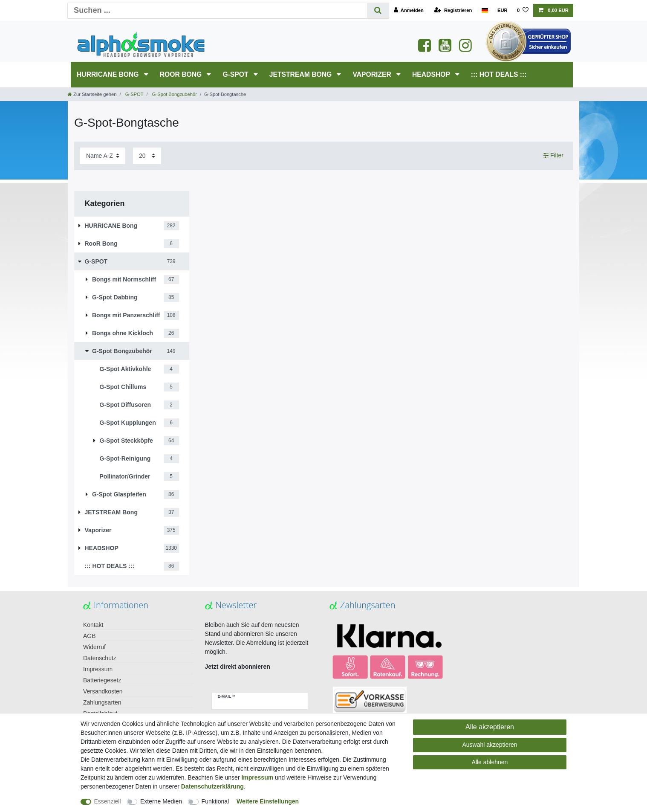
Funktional (215, 801)
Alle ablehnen (490, 762)
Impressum (98, 669)
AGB (90, 636)
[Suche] (378, 10)
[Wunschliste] (523, 10)
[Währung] (503, 10)
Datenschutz (100, 658)
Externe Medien (161, 801)
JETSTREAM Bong (302, 74)
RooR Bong (182, 74)
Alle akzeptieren (490, 727)
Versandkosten (103, 691)
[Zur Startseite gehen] (92, 94)
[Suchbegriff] (217, 10)
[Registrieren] (453, 10)
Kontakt (93, 625)
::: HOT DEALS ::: (499, 74)
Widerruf (94, 647)
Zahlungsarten (102, 702)
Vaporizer (373, 74)
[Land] (484, 10)
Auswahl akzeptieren (490, 745)
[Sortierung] (103, 156)
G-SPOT (236, 74)
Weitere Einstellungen (268, 801)
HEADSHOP (432, 74)
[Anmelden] (409, 10)
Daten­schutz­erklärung (212, 786)
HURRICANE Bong (109, 74)
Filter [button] (553, 156)
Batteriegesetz (102, 680)
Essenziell (108, 801)
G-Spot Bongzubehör (174, 94)
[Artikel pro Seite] (147, 156)
